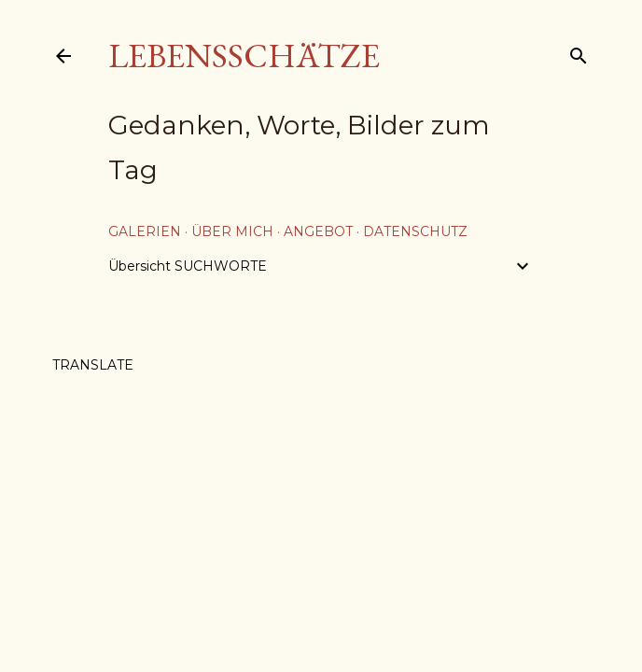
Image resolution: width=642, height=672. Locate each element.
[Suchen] (579, 52)
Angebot (318, 231)
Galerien (145, 231)
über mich (232, 231)
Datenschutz (415, 231)
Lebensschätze (244, 56)
